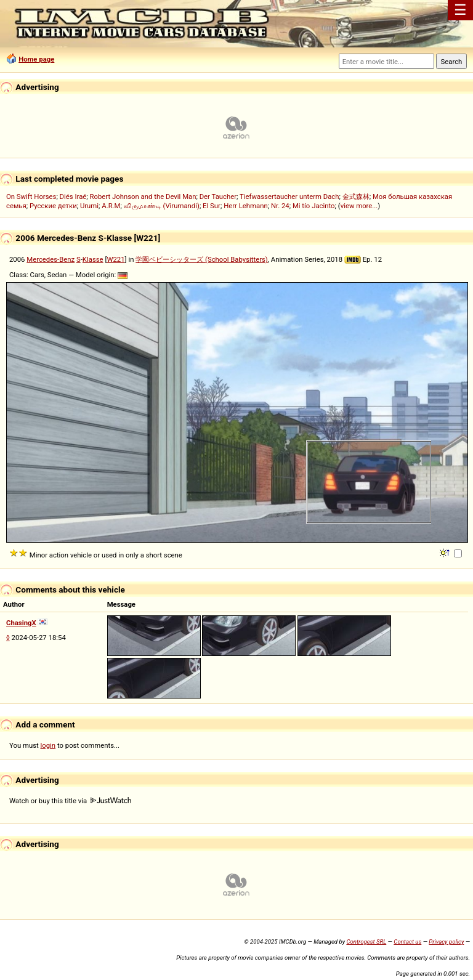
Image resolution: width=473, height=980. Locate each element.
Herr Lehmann (246, 206)
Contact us (407, 942)
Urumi (89, 206)
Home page (36, 59)
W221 (115, 259)
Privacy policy (446, 942)
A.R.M (111, 206)
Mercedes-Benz (51, 259)
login (48, 745)
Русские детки (53, 206)
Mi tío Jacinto (314, 206)
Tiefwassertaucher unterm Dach (289, 196)
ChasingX (21, 623)
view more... (359, 206)
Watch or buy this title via (70, 801)
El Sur (212, 206)
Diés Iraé (73, 196)
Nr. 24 (280, 206)
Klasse (93, 259)
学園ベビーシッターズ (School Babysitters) (202, 259)
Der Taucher (218, 196)
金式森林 (356, 196)
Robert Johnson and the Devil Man (143, 196)
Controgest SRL (366, 942)
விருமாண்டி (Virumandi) (162, 206)
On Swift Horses (31, 196)
